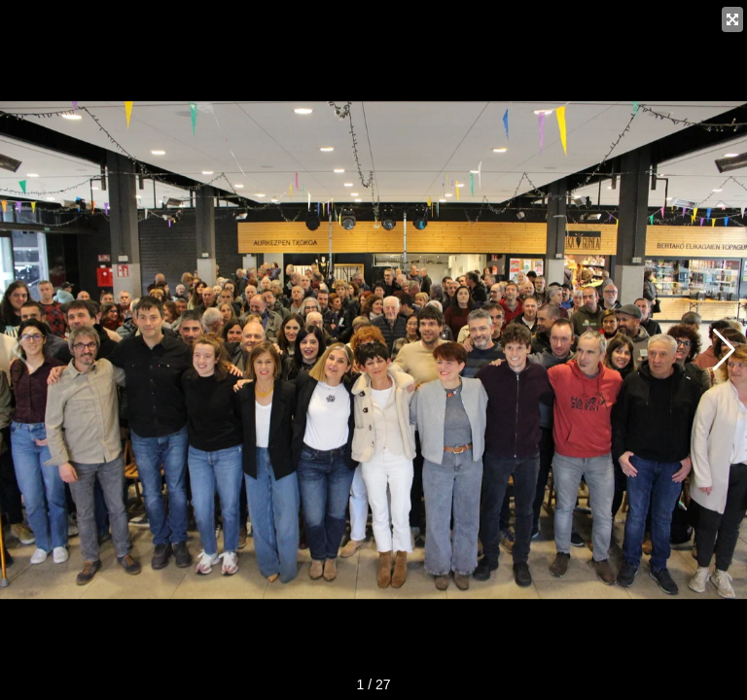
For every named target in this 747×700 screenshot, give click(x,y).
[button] (724, 350)
